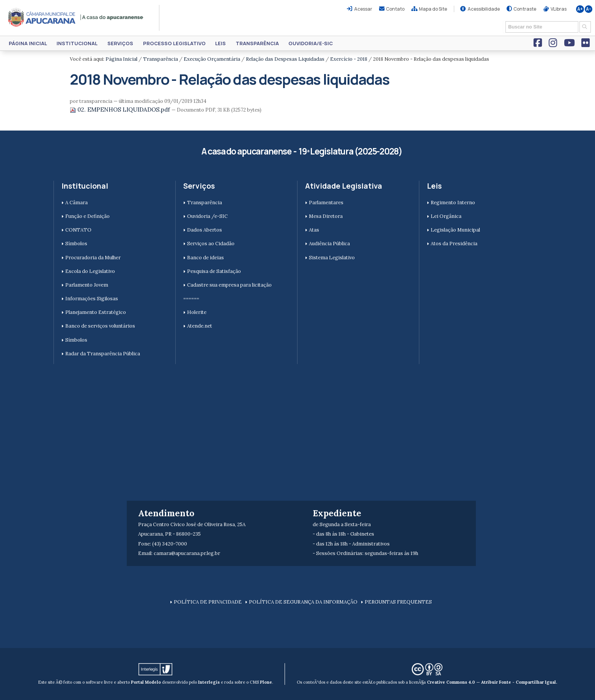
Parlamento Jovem (87, 285)
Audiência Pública (329, 244)
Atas (314, 230)
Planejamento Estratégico (96, 312)
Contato (395, 9)
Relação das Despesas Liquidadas (285, 59)
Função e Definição (87, 216)
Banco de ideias (205, 258)
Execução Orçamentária (212, 59)
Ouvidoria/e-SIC (311, 43)
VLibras (559, 9)
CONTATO (78, 230)
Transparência (257, 43)
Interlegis (209, 682)
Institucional (77, 43)
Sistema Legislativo (332, 258)
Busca (503, 21)
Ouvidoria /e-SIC (207, 216)
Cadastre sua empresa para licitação (229, 285)
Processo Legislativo (174, 43)
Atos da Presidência (454, 244)
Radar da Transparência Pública (103, 354)
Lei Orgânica (446, 216)
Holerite (197, 312)
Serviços (120, 43)
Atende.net (200, 326)
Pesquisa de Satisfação (214, 271)
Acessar (363, 9)
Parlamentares (326, 203)
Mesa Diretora (326, 216)
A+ (580, 9)
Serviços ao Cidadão (211, 244)
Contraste (525, 9)
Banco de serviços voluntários (100, 326)
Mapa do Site (433, 9)
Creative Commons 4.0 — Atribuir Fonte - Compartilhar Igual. (492, 682)
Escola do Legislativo (90, 271)
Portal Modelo (146, 682)
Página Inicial (28, 43)
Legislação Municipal (455, 230)
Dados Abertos (205, 230)
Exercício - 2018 (349, 59)
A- (589, 9)
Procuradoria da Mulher (93, 258)
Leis (220, 43)
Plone (266, 682)
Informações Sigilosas (92, 299)
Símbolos (76, 244)
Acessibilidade (484, 9)
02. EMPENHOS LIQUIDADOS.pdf (121, 110)
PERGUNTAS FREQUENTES (398, 602)
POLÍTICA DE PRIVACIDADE (208, 602)
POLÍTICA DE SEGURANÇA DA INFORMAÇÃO (303, 602)
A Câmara (76, 203)
